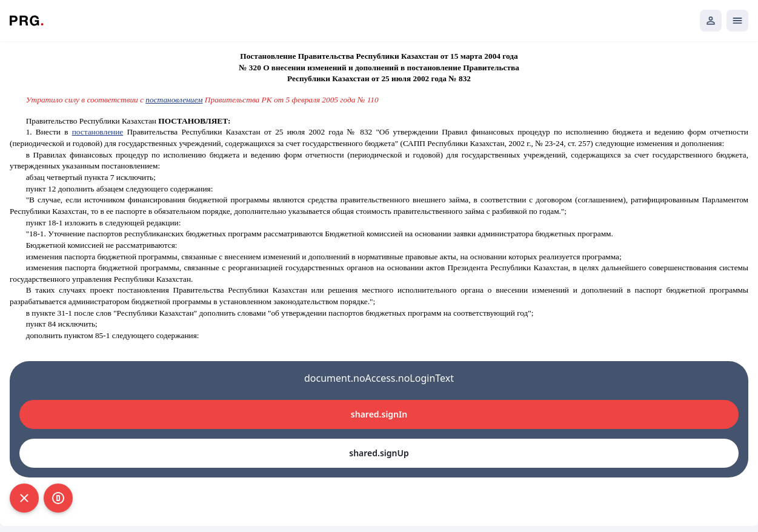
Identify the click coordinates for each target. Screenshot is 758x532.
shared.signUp (379, 453)
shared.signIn (379, 414)
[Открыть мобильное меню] (737, 21)
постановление (98, 132)
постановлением (174, 100)
